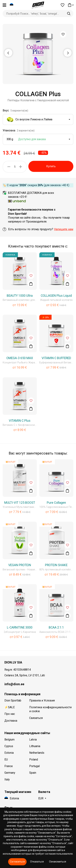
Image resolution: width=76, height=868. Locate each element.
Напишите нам (64, 229)
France (9, 766)
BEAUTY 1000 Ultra (20, 296)
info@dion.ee (14, 684)
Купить (51, 166)
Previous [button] (8, 53)
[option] (38, 54)
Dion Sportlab (13, 700)
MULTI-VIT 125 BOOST (20, 503)
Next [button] (68, 53)
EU (6, 760)
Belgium (9, 740)
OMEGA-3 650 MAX (20, 358)
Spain (33, 773)
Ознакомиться (58, 862)
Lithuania (35, 746)
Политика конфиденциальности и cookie (50, 709)
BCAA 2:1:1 (56, 627)
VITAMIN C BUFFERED (56, 358)
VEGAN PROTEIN (20, 565)
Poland (34, 760)
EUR (41, 798)
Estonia (9, 753)
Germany (10, 773)
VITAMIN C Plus (20, 421)
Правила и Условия (42, 700)
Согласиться (17, 862)
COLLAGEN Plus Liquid (56, 296)
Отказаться (37, 862)
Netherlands (37, 753)
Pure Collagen (56, 503)
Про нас (10, 714)
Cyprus (9, 746)
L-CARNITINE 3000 (20, 627)
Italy (7, 779)
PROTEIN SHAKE (56, 565)
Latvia (33, 740)
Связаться (36, 718)
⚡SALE (10, 707)
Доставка (11, 721)
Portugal (34, 766)
